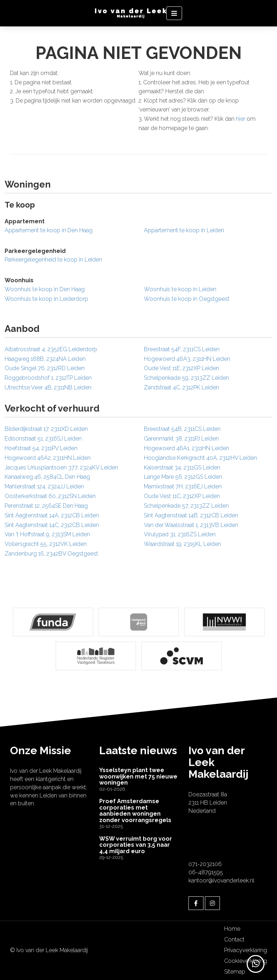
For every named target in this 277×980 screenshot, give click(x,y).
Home (232, 929)
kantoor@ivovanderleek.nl (221, 880)
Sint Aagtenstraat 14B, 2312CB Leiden (191, 515)
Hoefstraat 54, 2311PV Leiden (41, 448)
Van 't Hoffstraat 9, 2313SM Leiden (47, 534)
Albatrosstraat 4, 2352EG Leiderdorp (51, 349)
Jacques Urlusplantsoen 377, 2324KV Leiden (61, 467)
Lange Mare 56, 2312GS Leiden (183, 477)
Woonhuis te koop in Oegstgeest (187, 299)
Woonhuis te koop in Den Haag (45, 289)
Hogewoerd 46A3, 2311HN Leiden (187, 359)
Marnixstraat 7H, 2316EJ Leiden (183, 486)
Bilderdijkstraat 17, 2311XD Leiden (46, 429)
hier (241, 119)
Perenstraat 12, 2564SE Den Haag (46, 506)
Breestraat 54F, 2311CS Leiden (182, 349)
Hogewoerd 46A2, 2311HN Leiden (48, 458)
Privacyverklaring (246, 950)
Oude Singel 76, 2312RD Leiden (45, 368)
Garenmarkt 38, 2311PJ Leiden (181, 439)
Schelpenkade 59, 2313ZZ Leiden (187, 378)
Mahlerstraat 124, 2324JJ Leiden (44, 486)
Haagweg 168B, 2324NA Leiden (45, 359)
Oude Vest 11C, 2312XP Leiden (182, 496)
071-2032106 (205, 864)
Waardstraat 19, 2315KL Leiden (182, 544)
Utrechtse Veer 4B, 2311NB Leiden (48, 387)
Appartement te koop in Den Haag (49, 230)
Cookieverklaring (246, 961)
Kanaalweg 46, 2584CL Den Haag (47, 477)
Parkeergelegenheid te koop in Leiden (53, 260)
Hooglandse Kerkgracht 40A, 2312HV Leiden (200, 458)
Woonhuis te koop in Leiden (180, 289)
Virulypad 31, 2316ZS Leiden (180, 534)
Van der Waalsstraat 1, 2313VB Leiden (191, 525)
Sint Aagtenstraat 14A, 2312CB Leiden (52, 515)
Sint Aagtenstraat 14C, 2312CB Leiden (52, 525)
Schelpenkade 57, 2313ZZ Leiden (186, 506)
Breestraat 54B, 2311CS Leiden (182, 429)
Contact (234, 939)
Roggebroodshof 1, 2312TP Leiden (48, 378)
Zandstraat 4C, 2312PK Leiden (182, 387)
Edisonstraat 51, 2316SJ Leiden (43, 439)
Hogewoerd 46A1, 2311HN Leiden (187, 448)
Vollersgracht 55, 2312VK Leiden (46, 544)
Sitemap (235, 972)
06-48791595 (206, 872)
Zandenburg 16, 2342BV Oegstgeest (51, 554)
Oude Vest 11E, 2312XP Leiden (182, 368)
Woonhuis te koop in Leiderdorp (46, 299)
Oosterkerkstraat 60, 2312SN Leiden (50, 496)
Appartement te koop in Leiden (184, 230)
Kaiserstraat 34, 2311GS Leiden (182, 467)
